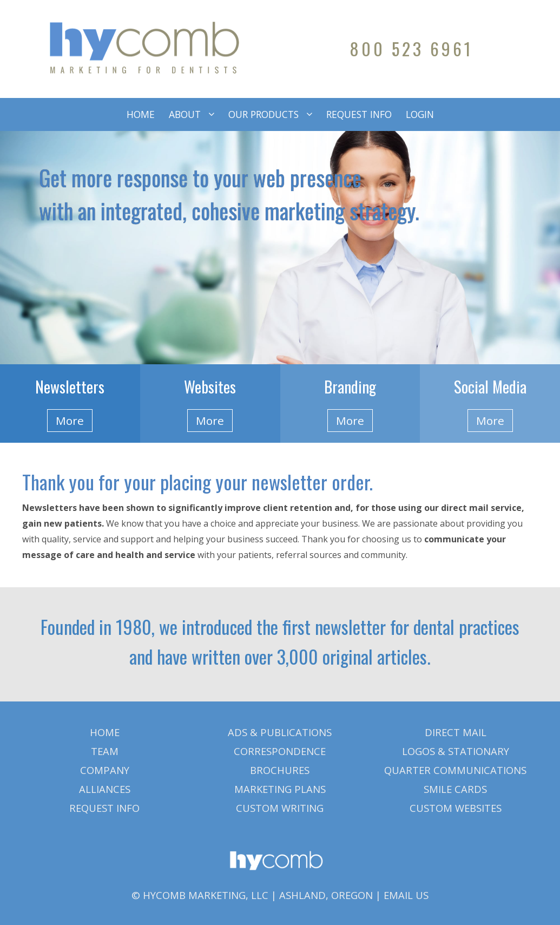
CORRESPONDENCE (280, 751)
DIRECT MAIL (456, 732)
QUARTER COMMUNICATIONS (455, 770)
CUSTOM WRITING (280, 808)
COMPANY (105, 770)
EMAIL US (406, 895)
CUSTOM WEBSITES (456, 808)
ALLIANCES (105, 789)
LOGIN (420, 114)
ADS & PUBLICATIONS (280, 732)
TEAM (105, 751)
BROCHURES (280, 770)
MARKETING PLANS (280, 789)
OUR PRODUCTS (263, 114)
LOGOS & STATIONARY (456, 751)
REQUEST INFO (359, 114)
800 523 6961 (411, 48)
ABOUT (185, 114)
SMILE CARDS (455, 789)
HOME (141, 114)
